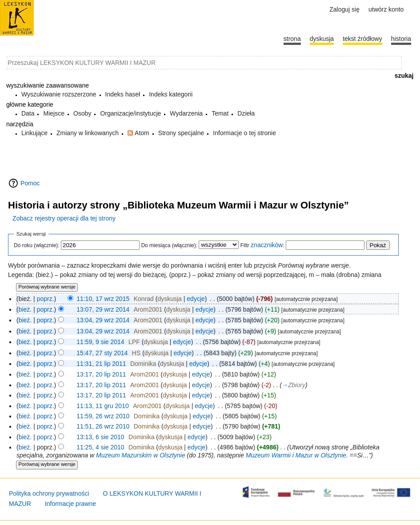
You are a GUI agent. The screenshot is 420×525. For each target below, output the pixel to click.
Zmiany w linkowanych (88, 133)
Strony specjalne (181, 133)
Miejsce (54, 113)
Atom (142, 133)
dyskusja (169, 299)
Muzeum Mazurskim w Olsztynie (141, 455)
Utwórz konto (386, 9)
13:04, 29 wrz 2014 (103, 320)
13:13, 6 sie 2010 (100, 437)
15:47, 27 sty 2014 (102, 353)
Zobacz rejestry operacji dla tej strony (64, 218)
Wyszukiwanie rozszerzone (59, 94)
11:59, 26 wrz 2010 (103, 416)
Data (28, 113)
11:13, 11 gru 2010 (103, 406)
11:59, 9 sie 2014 (100, 342)
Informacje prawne (70, 504)
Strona (292, 39)
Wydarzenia (186, 113)
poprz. (46, 299)
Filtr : (262, 245)
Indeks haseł (123, 94)
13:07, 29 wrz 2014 (103, 309)
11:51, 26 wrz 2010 (103, 426)
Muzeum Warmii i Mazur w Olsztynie (296, 455)
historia (401, 39)
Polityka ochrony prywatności (49, 493)
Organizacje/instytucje (130, 113)
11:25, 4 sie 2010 (100, 447)
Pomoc (30, 183)
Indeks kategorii (171, 94)
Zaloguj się (344, 9)
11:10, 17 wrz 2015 (103, 299)
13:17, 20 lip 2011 (101, 374)
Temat (220, 113)
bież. (25, 309)
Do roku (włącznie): (37, 245)
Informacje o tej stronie (244, 133)
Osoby (82, 113)
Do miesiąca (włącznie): (169, 245)
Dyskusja (322, 39)
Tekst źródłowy (362, 39)
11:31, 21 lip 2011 (101, 364)
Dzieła (246, 113)
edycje (196, 299)
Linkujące (34, 133)
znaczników (267, 245)
